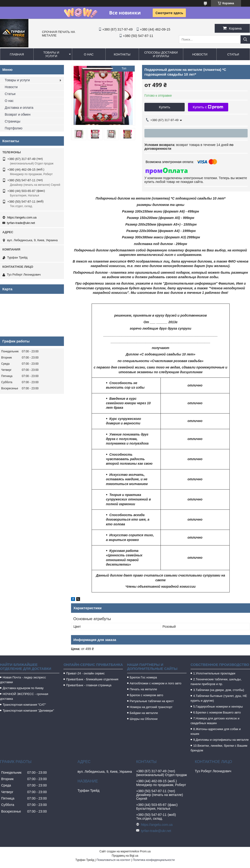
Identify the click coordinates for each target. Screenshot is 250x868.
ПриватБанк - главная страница (89, 685)
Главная (17, 54)
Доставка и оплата (19, 108)
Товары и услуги (51, 54)
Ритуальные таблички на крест (152, 701)
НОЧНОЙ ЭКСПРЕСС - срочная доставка (24, 696)
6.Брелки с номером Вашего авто (217, 712)
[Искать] (245, 39)
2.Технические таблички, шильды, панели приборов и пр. (216, 682)
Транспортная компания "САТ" (24, 705)
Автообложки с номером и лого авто (156, 683)
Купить (164, 107)
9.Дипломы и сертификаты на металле (221, 740)
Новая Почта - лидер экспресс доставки (23, 680)
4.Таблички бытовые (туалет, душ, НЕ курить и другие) (219, 698)
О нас (89, 54)
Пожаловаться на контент (113, 860)
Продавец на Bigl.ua (125, 856)
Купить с (208, 107)
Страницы (13, 121)
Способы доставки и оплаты (161, 54)
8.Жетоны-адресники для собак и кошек (216, 731)
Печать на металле (143, 689)
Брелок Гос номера (143, 677)
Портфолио (14, 128)
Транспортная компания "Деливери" (28, 711)
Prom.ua (145, 851)
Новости (200, 54)
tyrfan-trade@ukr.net (21, 223)
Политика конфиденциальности (154, 860)
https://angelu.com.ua (22, 217)
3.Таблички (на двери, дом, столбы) (219, 690)
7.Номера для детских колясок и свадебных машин (215, 721)
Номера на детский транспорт (151, 707)
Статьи (233, 54)
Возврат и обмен (18, 114)
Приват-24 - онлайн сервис (85, 673)
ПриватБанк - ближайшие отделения (92, 679)
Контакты (122, 54)
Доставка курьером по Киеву (23, 688)
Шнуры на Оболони (144, 719)
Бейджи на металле (144, 713)
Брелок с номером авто (146, 695)
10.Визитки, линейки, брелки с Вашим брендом (219, 748)
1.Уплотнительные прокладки (214, 673)
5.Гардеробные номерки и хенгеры (218, 707)
